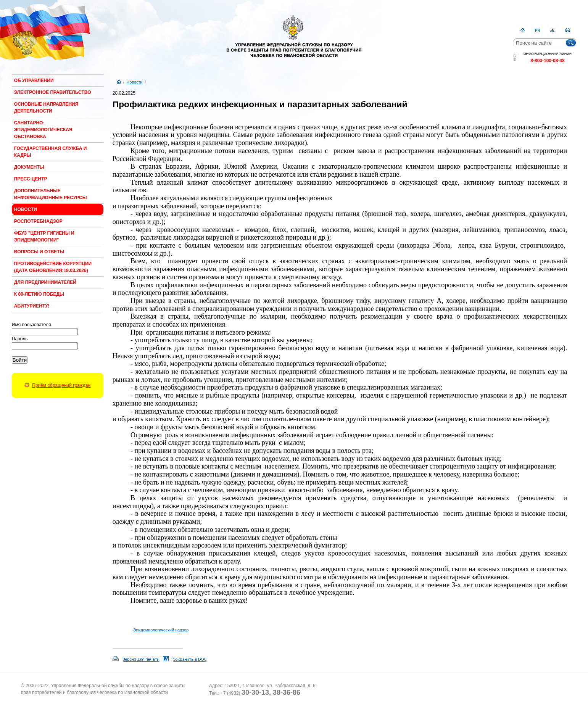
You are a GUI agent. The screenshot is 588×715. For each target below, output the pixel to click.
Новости (26, 209)
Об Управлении (34, 81)
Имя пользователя (31, 325)
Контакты (537, 30)
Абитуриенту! (32, 306)
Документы (29, 167)
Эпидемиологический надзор (161, 630)
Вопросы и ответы (39, 252)
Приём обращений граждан (61, 385)
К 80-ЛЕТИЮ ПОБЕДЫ (39, 294)
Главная (523, 30)
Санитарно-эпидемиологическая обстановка (43, 130)
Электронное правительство (53, 92)
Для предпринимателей (45, 282)
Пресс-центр (31, 179)
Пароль (20, 339)
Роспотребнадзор (38, 221)
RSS (567, 30)
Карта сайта (552, 30)
